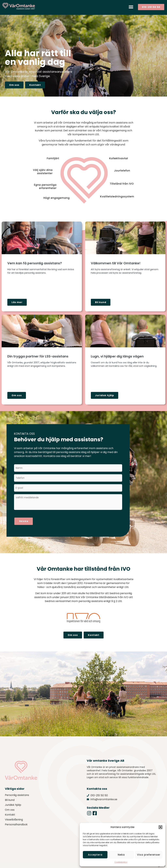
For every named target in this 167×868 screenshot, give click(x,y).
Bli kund (10, 797)
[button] (160, 827)
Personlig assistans (17, 792)
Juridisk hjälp (13, 802)
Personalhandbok (16, 822)
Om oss (10, 807)
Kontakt (10, 812)
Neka (121, 855)
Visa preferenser (149, 855)
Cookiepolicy (121, 862)
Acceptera (95, 855)
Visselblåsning (14, 817)
